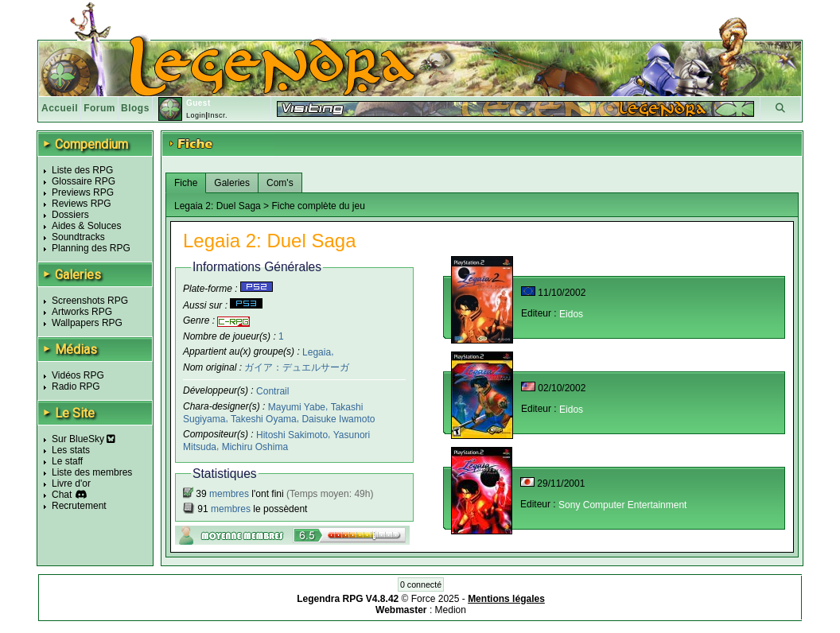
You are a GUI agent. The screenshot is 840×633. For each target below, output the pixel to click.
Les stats (71, 450)
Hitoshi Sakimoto (292, 435)
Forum (99, 108)
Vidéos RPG (78, 375)
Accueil (60, 108)
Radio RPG (76, 386)
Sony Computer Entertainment (622, 505)
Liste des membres (92, 472)
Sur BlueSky (84, 439)
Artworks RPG (82, 312)
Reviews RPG (82, 204)
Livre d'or (71, 483)
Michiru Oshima (255, 446)
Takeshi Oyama (264, 419)
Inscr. (218, 115)
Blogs (135, 108)
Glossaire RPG (84, 181)
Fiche (186, 183)
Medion (451, 610)
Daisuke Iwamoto (338, 419)
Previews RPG (83, 192)
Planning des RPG (91, 248)
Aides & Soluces (86, 226)
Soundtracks (78, 237)
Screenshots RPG (90, 301)
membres (229, 494)
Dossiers (70, 215)
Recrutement (79, 506)
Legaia (317, 351)
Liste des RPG (82, 170)
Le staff (67, 461)
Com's (280, 183)
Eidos (571, 314)
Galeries (232, 183)
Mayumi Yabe (297, 407)
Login (196, 115)
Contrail (272, 391)
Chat (62, 495)
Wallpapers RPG (87, 323)
